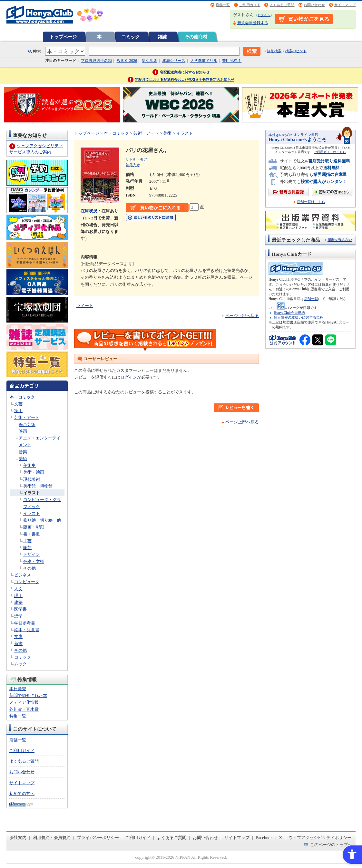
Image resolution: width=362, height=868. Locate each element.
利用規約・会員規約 (52, 838)
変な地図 (150, 61)
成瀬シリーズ (174, 61)
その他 (29, 568)
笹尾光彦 (133, 165)
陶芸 (27, 548)
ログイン (264, 15)
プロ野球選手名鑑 (96, 61)
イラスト (32, 493)
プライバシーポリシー (98, 838)
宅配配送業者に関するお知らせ (185, 72)
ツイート (85, 306)
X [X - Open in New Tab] (281, 838)
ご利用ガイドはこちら (330, 152)
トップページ (63, 37)
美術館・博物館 (38, 486)
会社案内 (18, 838)
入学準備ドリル (204, 61)
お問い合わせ (314, 5)
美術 (23, 459)
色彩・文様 (34, 561)
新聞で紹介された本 (28, 695)
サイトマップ (345, 5)
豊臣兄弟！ (232, 61)
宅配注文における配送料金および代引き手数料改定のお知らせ (185, 80)
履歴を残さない (340, 240)
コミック (131, 37)
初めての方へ (22, 793)
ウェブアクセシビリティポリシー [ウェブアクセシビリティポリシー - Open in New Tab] (320, 838)
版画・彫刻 (34, 527)
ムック (20, 664)
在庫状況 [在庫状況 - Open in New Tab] (89, 211)
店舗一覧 (223, 5)
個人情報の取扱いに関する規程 (298, 317)
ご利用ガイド (250, 5)
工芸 (27, 541)
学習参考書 (25, 623)
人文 (18, 589)
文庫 (18, 637)
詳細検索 (274, 51)
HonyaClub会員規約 (289, 313)
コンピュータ (27, 582)
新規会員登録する (253, 23)
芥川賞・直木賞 (24, 709)
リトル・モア (136, 159)
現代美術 (32, 479)
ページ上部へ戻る (242, 316)
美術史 (29, 465)
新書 (18, 644)
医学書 (20, 609)
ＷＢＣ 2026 (127, 61)
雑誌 (162, 37)
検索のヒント (296, 51)
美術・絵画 (34, 472)
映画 (23, 431)
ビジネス (23, 575)
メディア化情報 (24, 702)
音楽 (23, 452)
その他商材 (196, 37)
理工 (18, 596)
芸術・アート (27, 417)
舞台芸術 (27, 424)
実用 (18, 411)
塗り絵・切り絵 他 (42, 520)
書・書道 (32, 534)
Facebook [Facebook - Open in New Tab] (264, 838)
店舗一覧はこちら (311, 202)
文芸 (18, 404)
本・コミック (22, 397)
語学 (18, 616)
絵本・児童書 (27, 630)
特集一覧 (18, 716)
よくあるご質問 (282, 5)
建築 (18, 602)
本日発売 (18, 689)
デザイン (32, 554)
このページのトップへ (331, 845)
